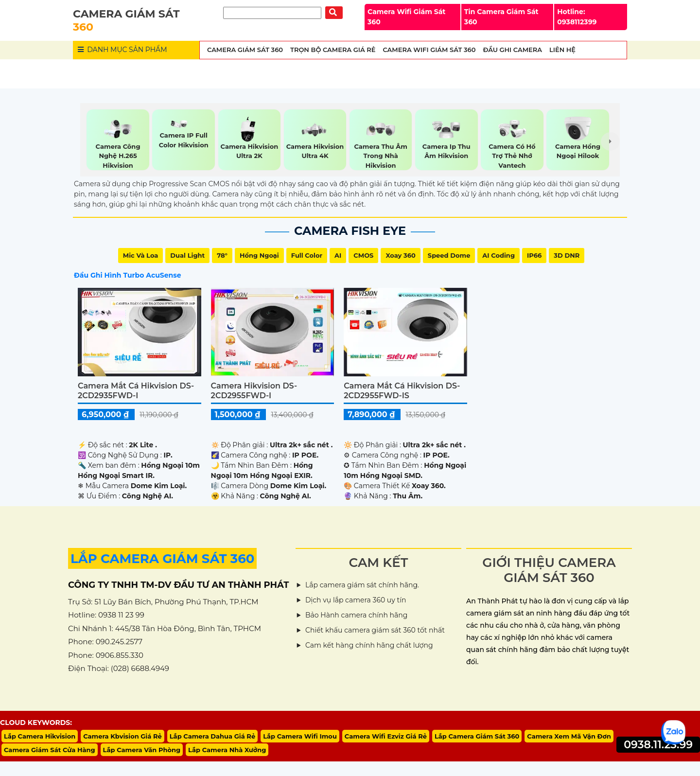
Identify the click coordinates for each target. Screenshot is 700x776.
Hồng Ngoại (259, 255)
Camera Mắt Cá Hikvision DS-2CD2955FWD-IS (402, 390)
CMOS (363, 255)
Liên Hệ (562, 50)
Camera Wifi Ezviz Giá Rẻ (386, 736)
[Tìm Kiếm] (272, 13)
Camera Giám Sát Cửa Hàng (50, 750)
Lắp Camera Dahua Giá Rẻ (212, 736)
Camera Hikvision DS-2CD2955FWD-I (254, 390)
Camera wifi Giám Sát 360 (429, 50)
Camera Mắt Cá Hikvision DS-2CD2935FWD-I (136, 390)
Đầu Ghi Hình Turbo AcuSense (127, 275)
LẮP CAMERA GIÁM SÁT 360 (162, 559)
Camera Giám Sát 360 (245, 50)
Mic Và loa (141, 255)
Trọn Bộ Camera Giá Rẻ (333, 50)
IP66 (534, 255)
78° (222, 255)
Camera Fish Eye (350, 231)
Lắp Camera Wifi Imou (300, 736)
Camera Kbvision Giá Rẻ (122, 736)
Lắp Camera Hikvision (40, 736)
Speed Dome (449, 255)
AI (338, 255)
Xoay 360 (400, 255)
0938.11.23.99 (658, 745)
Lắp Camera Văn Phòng (142, 750)
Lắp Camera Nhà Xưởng (227, 750)
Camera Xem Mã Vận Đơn (569, 736)
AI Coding (499, 255)
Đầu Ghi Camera (512, 50)
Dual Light (187, 255)
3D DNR (567, 255)
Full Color (307, 255)
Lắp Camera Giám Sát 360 (477, 736)
